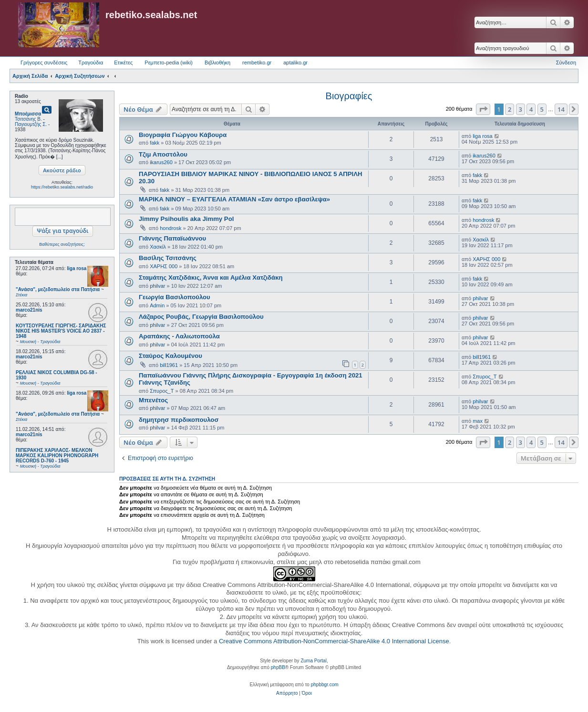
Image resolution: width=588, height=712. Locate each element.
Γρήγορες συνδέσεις (44, 63)
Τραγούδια (91, 63)
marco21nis (29, 310)
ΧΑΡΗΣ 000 (164, 266)
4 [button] (531, 109)
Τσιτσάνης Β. (28, 119)
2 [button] (510, 109)
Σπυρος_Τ (162, 391)
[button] (483, 109)
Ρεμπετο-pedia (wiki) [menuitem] (169, 63)
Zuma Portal (313, 661)
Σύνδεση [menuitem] (566, 63)
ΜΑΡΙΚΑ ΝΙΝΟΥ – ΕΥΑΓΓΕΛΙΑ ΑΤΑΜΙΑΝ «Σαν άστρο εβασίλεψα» (234, 199)
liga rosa (77, 268)
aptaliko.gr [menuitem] (295, 63)
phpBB (278, 667)
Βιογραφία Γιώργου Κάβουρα (183, 135)
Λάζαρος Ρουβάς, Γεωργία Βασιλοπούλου (201, 317)
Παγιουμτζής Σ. (31, 124)
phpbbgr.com (325, 685)
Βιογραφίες (349, 96)
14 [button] (561, 109)
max (478, 421)
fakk (155, 143)
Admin (157, 305)
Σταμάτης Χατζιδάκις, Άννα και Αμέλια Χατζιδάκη (211, 277)
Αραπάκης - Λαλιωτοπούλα (179, 336)
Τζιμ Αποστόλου (163, 154)
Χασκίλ (158, 247)
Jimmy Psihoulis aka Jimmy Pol (186, 219)
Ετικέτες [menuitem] (123, 63)
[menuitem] (287, 693)
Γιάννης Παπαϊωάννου (172, 238)
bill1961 (169, 365)
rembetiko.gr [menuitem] (257, 63)
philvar (157, 286)
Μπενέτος (153, 400)
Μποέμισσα (28, 114)
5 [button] (542, 109)
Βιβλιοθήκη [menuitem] (217, 63)
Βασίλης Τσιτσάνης (168, 258)
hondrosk (170, 228)
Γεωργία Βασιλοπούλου (175, 297)
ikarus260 (161, 162)
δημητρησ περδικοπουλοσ (179, 420)
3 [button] (521, 109)
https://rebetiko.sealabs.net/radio (62, 187)
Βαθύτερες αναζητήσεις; (62, 244)
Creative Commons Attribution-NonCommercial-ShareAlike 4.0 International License (334, 641)
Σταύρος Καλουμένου (170, 356)
